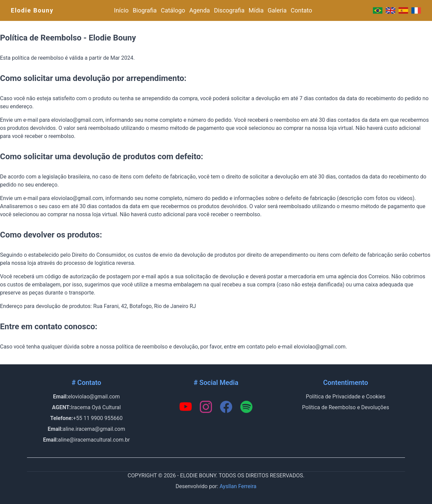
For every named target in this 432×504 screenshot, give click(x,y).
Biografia (145, 10)
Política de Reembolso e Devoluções (346, 407)
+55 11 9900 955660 (98, 418)
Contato (301, 10)
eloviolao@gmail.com (94, 397)
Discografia (229, 10)
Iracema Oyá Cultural (96, 407)
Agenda (200, 10)
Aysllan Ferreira (238, 486)
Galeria (277, 10)
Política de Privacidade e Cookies (346, 397)
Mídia (256, 10)
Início (121, 10)
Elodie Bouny (32, 10)
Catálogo (173, 10)
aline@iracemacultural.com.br (94, 440)
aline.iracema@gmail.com (94, 429)
